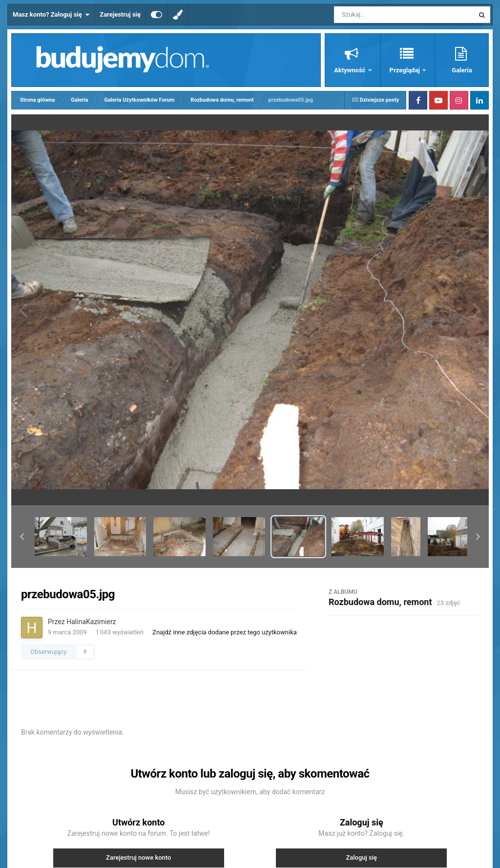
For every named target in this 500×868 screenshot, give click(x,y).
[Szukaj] (382, 15)
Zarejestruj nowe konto (138, 857)
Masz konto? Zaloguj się (51, 15)
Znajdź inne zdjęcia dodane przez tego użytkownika (225, 632)
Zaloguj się (361, 857)
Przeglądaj (406, 70)
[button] (22, 537)
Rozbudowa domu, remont (380, 602)
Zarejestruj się (120, 14)
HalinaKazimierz (91, 622)
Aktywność (350, 70)
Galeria (462, 70)
